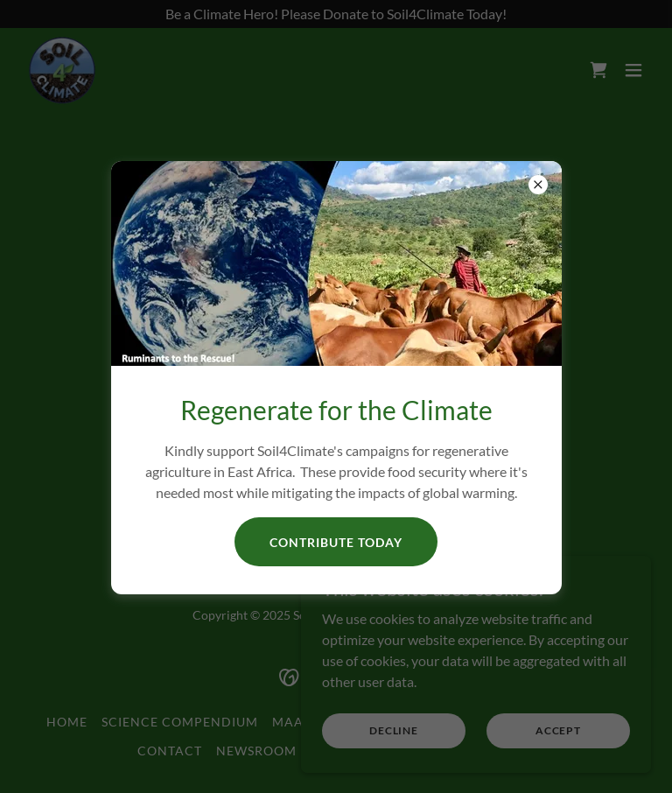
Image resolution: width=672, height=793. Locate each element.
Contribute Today (336, 542)
